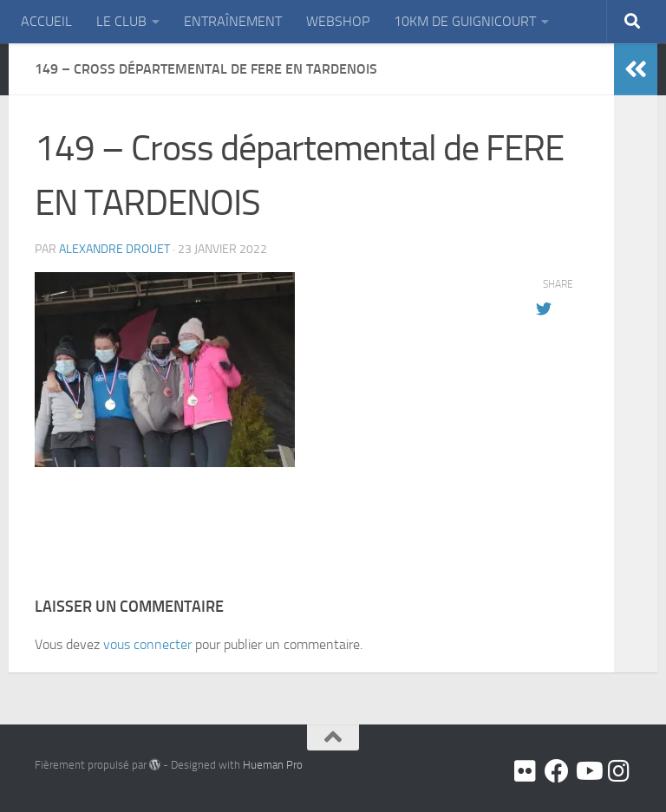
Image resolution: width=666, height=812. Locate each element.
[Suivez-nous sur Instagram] (619, 771)
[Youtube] (588, 771)
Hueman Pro (273, 765)
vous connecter (147, 644)
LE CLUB (121, 21)
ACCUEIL (46, 21)
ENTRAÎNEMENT (233, 21)
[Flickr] (526, 771)
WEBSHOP (338, 21)
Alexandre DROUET (114, 249)
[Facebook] (557, 771)
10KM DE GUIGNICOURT (465, 21)
